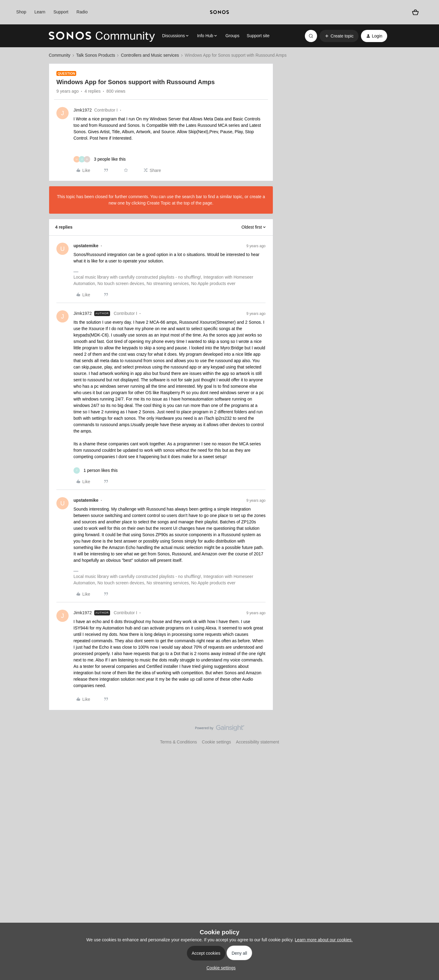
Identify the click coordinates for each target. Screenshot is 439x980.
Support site (258, 36)
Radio (82, 12)
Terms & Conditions (178, 742)
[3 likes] (100, 159)
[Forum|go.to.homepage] (102, 36)
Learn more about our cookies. (324, 940)
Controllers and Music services (150, 55)
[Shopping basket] (416, 12)
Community (60, 55)
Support (61, 12)
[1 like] (96, 470)
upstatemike (86, 246)
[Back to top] (427, 733)
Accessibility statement (258, 742)
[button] (339, 36)
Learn (40, 12)
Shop (21, 12)
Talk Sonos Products (96, 55)
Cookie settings (216, 742)
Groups (232, 36)
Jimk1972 (83, 110)
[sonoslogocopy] (220, 12)
